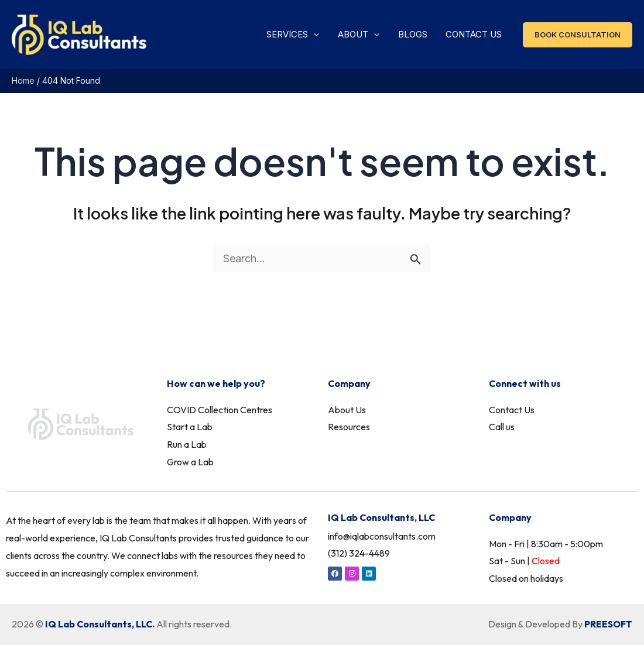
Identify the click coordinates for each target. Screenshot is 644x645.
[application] (338, 38)
